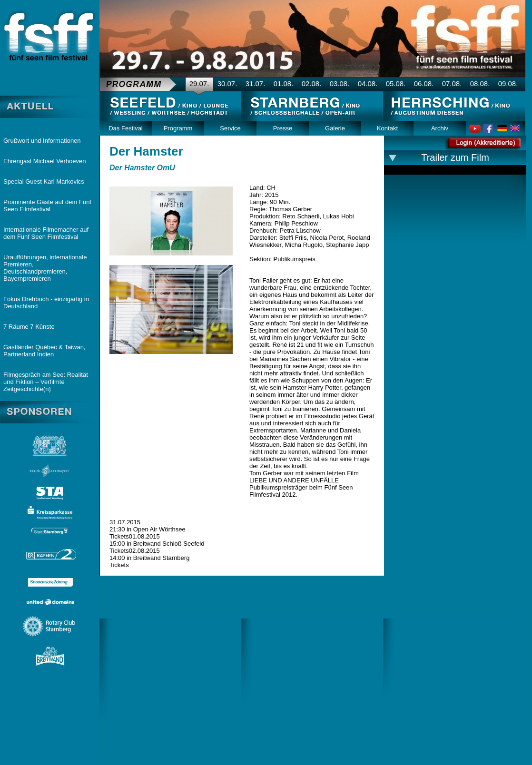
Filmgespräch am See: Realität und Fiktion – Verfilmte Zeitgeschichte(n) (46, 382)
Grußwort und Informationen (42, 141)
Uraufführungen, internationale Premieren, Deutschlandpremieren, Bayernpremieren (45, 268)
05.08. (396, 83)
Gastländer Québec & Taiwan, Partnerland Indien (44, 351)
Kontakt (387, 128)
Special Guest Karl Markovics (44, 181)
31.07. (256, 83)
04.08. (368, 83)
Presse (283, 128)
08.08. (480, 83)
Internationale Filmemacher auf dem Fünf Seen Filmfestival (46, 233)
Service (230, 128)
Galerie (335, 128)
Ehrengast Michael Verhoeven (44, 161)
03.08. (340, 83)
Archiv (440, 128)
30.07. (227, 83)
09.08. (508, 83)
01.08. (284, 83)
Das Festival (126, 128)
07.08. (452, 83)
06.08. (424, 83)
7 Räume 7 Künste (29, 327)
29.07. (199, 83)
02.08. (312, 83)
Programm (178, 128)
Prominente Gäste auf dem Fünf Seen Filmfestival (47, 206)
